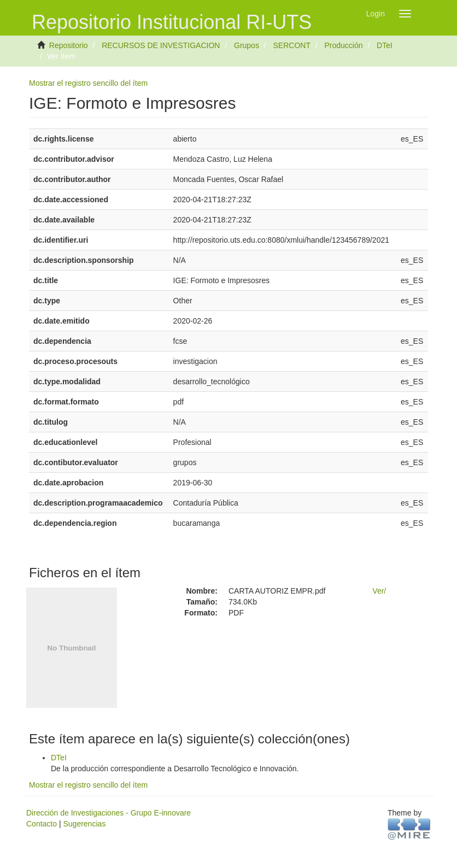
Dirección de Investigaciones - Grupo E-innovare (109, 813)
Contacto (42, 824)
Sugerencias (84, 824)
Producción (344, 45)
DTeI (385, 45)
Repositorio (69, 45)
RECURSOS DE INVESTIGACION (161, 45)
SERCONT (291, 45)
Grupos (247, 45)
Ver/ (379, 591)
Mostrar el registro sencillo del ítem (88, 83)
